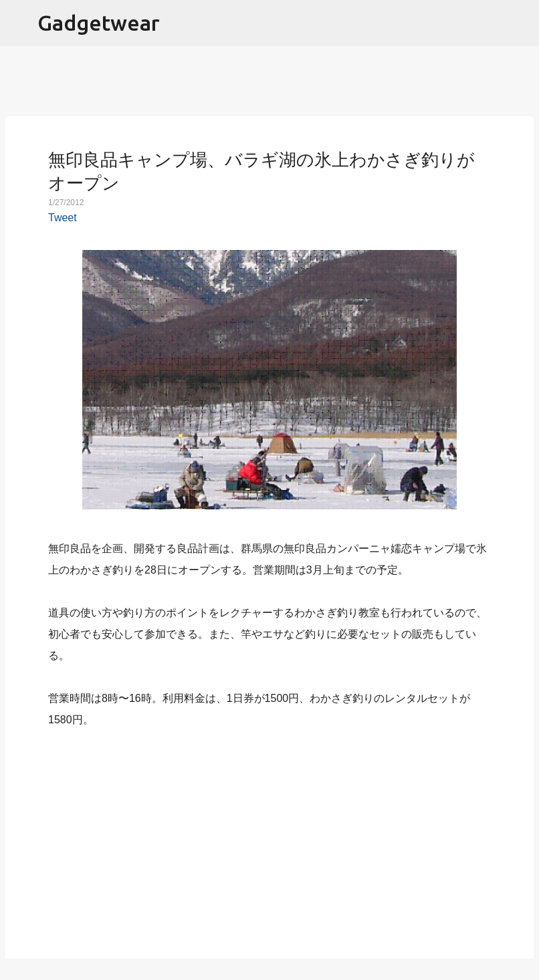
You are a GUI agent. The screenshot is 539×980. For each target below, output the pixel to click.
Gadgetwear (99, 23)
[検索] (520, 23)
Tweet (63, 218)
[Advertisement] (269, 836)
